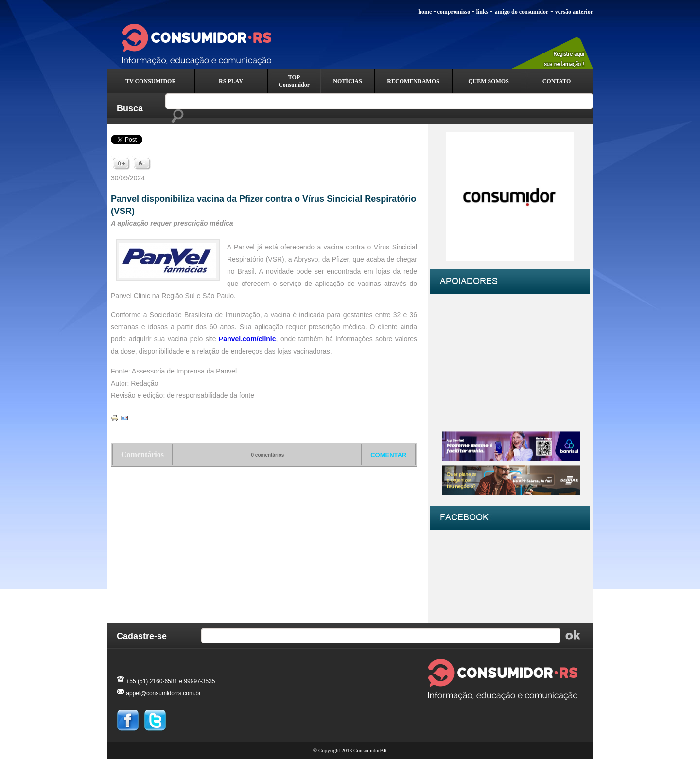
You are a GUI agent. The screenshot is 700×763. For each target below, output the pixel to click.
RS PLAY (231, 81)
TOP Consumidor (294, 81)
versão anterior (574, 12)
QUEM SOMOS (489, 81)
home (425, 12)
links (482, 12)
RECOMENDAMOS (413, 81)
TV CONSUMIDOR (151, 81)
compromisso (454, 12)
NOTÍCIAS (347, 81)
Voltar (264, 492)
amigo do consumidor (522, 12)
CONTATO (557, 81)
